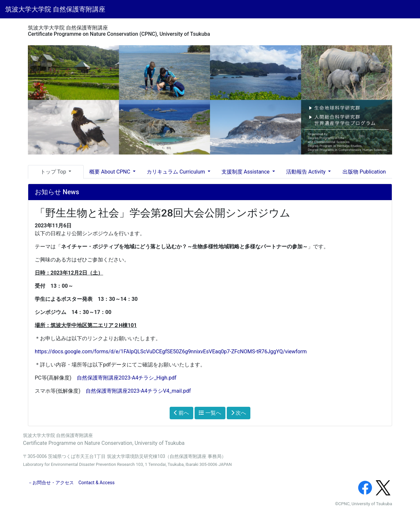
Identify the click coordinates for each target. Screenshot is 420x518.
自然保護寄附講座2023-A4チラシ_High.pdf (127, 378)
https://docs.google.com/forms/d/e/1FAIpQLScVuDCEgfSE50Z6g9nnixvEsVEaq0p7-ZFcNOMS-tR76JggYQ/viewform (171, 352)
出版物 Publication (364, 172)
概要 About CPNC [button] (110, 172)
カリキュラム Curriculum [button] (177, 172)
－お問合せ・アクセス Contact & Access (71, 483)
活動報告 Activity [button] (306, 172)
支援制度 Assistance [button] (246, 172)
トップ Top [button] (54, 172)
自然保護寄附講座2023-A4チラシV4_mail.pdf (138, 391)
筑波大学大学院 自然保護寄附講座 (55, 9)
